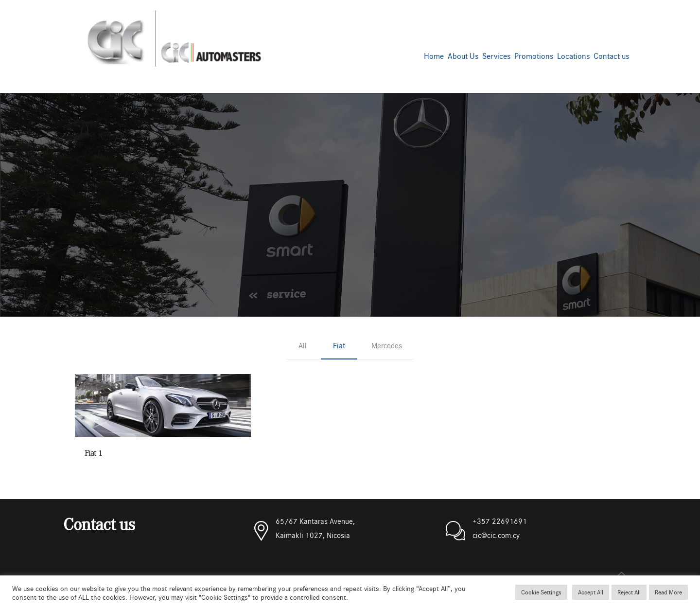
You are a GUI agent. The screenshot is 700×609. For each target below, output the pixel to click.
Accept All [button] (591, 592)
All (303, 345)
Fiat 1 (93, 453)
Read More (668, 592)
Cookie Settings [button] (541, 592)
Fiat (339, 345)
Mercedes (387, 345)
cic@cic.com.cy (496, 535)
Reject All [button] (629, 592)
